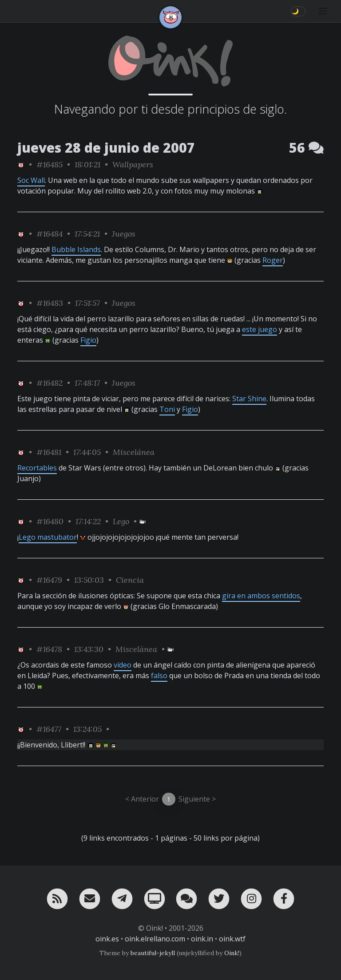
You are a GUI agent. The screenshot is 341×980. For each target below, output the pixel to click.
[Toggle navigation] (323, 11)
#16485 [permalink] (50, 164)
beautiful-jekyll (153, 953)
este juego (260, 329)
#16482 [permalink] (50, 383)
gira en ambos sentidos (261, 596)
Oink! (232, 953)
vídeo (123, 665)
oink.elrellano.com (155, 939)
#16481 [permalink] (49, 452)
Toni (167, 409)
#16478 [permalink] (49, 649)
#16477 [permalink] (49, 729)
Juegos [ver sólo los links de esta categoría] (124, 234)
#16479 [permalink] (49, 580)
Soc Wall (31, 180)
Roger (273, 260)
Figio (88, 340)
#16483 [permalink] (50, 303)
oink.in (202, 939)
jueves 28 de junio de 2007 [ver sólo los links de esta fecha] (106, 148)
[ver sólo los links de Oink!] (21, 164)
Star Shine (249, 399)
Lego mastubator (48, 537)
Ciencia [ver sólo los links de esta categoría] (130, 580)
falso (159, 676)
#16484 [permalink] (50, 234)
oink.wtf (232, 939)
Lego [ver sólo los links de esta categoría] (121, 521)
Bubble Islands (76, 249)
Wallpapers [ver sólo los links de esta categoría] (133, 164)
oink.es (107, 939)
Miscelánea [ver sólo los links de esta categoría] (134, 452)
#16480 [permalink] (50, 521)
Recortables (37, 468)
